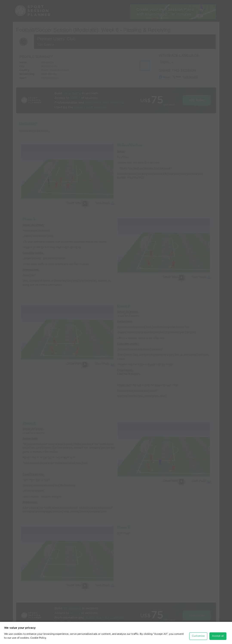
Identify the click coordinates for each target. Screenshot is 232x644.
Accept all (218, 636)
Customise (198, 636)
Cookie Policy (38, 638)
